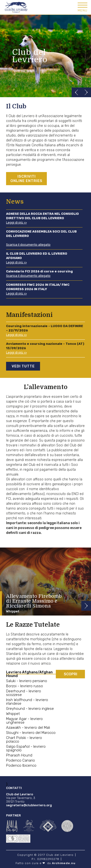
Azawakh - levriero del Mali (28, 728)
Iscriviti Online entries (26, 179)
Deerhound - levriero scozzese (24, 693)
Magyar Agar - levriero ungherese (24, 721)
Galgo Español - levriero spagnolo (26, 748)
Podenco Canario (21, 760)
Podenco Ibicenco (21, 766)
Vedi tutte (23, 366)
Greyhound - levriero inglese (30, 709)
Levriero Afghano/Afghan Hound (29, 674)
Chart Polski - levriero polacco (24, 740)
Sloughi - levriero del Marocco (31, 733)
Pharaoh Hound (19, 755)
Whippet (13, 714)
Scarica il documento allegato (28, 245)
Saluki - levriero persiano (27, 681)
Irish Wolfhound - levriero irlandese (27, 702)
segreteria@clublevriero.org (29, 805)
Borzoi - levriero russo (25, 686)
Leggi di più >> (16, 222)
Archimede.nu (64, 863)
